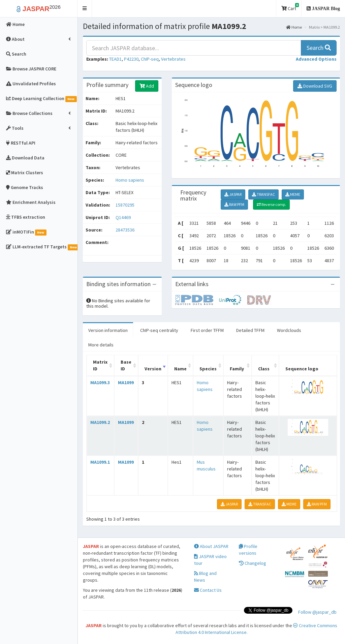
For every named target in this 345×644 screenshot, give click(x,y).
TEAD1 (115, 59)
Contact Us (208, 590)
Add (147, 86)
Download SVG (315, 86)
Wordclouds (289, 330)
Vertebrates (173, 59)
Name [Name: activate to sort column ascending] (180, 369)
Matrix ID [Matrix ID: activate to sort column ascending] (100, 365)
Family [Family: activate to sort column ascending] (237, 369)
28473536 (125, 230)
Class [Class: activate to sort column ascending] (264, 369)
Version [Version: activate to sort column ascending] (153, 369)
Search (319, 48)
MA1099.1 (100, 462)
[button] (85, 9)
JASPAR (233, 194)
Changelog (253, 563)
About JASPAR (211, 546)
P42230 (131, 59)
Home (294, 27)
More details (101, 345)
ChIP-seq (150, 59)
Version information (108, 330)
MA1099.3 (100, 382)
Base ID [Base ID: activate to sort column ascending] (126, 365)
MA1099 (126, 382)
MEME (293, 194)
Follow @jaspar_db (317, 612)
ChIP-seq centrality (159, 330)
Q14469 (124, 217)
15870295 (125, 205)
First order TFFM (207, 330)
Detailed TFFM (250, 330)
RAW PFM (234, 204)
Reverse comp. (271, 204)
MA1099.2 (100, 422)
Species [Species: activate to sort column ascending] (208, 369)
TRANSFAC (263, 194)
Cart (290, 7)
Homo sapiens (130, 180)
